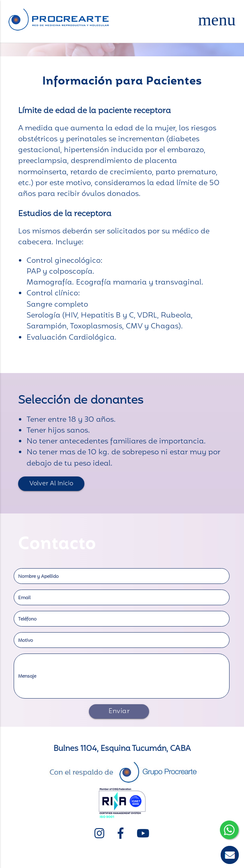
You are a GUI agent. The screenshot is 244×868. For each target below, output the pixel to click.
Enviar (119, 711)
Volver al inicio (51, 484)
